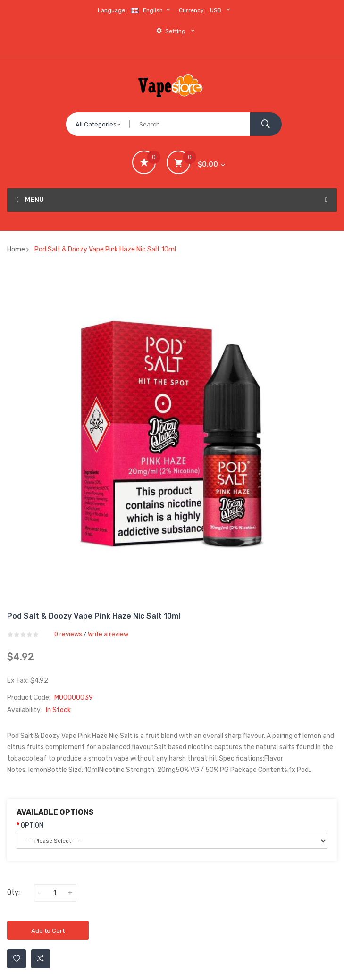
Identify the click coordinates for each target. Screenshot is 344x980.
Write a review (108, 634)
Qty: (13, 892)
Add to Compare (41, 959)
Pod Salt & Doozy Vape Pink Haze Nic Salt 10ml (105, 249)
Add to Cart (48, 931)
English (152, 10)
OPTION (32, 825)
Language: (112, 10)
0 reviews (68, 634)
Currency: (192, 10)
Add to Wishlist (17, 959)
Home (16, 249)
